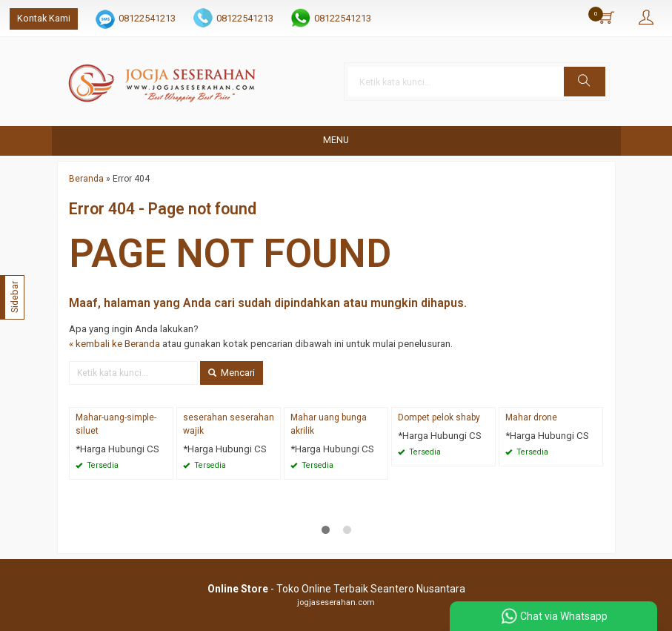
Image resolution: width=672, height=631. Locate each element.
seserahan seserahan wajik (229, 424)
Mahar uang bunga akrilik (329, 424)
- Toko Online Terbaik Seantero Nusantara (336, 589)
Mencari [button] (232, 373)
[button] (585, 82)
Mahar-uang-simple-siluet (116, 424)
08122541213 (147, 18)
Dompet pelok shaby (439, 417)
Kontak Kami (44, 18)
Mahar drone (531, 417)
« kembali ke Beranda (114, 344)
